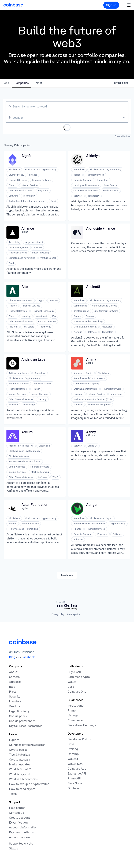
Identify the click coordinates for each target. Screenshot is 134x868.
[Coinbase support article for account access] (20, 837)
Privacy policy (58, 614)
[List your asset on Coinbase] (73, 715)
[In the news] (13, 692)
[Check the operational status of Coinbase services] (14, 848)
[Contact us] (16, 813)
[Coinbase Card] (71, 687)
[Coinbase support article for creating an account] (20, 818)
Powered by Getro (123, 136)
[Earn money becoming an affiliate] (15, 682)
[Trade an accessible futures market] (82, 725)
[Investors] (15, 701)
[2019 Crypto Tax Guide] (13, 794)
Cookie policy (73, 614)
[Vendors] (15, 706)
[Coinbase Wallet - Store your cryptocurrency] (72, 682)
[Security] (15, 696)
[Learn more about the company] (13, 672)
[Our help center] (17, 808)
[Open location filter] (124, 118)
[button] (129, 5)
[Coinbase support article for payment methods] (21, 832)
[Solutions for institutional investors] (76, 706)
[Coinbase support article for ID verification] (18, 822)
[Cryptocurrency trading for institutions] (72, 710)
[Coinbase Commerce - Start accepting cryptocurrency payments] (75, 720)
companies (22, 83)
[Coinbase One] (77, 692)
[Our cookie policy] (18, 716)
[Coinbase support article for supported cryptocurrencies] (21, 843)
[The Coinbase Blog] (12, 687)
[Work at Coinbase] (14, 677)
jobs (6, 83)
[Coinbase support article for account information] (23, 827)
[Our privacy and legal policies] (19, 711)
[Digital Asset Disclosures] (26, 726)
